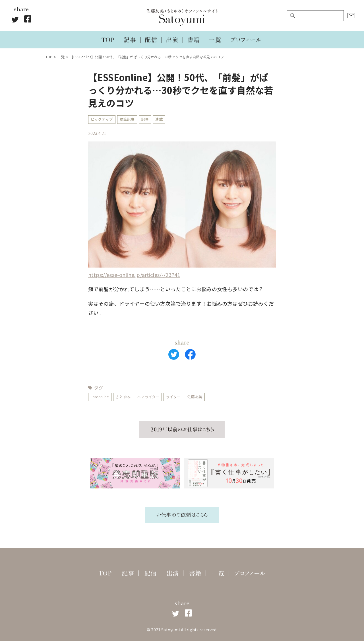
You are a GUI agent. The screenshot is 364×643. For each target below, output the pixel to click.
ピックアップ (103, 120)
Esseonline (102, 398)
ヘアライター (155, 398)
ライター (182, 398)
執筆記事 (130, 120)
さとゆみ (128, 398)
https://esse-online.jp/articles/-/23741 (134, 276)
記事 (150, 120)
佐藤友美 (205, 398)
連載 (165, 120)
